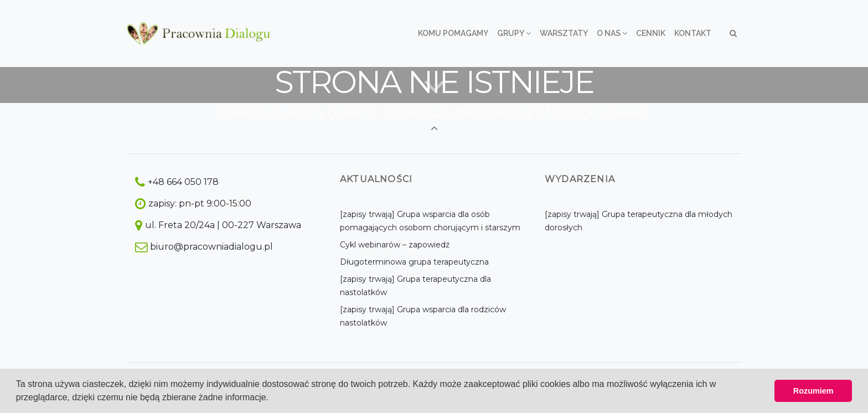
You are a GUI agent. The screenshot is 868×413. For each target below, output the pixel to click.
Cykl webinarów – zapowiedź (395, 245)
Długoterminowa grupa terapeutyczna (414, 262)
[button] (273, 399)
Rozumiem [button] (813, 391)
